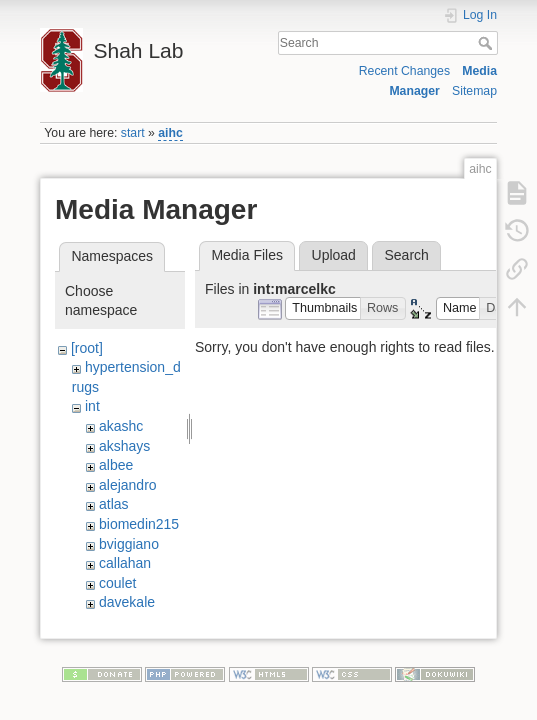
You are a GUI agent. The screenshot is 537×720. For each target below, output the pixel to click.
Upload (334, 255)
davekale (127, 602)
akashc (121, 426)
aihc (170, 133)
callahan (125, 563)
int (92, 406)
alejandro (128, 485)
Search (487, 43)
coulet (117, 583)
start (133, 133)
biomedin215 (139, 524)
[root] (87, 348)
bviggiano (129, 544)
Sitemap (474, 91)
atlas (114, 504)
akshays (124, 446)
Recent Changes (404, 71)
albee (116, 465)
